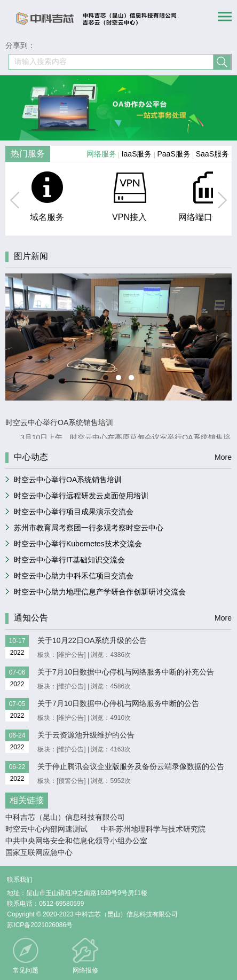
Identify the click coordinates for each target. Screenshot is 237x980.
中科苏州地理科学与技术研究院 (153, 829)
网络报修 (85, 970)
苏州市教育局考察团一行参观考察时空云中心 (89, 528)
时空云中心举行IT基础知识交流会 (69, 560)
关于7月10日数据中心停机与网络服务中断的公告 (118, 703)
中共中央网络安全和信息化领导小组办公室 (76, 841)
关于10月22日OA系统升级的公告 (92, 640)
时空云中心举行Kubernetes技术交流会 (78, 544)
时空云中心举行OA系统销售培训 (68, 480)
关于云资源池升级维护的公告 (86, 735)
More (223, 457)
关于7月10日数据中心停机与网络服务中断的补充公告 (126, 672)
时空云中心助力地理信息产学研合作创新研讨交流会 (100, 592)
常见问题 (26, 970)
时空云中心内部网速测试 (46, 829)
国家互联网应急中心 (39, 852)
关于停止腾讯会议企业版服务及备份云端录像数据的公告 (131, 766)
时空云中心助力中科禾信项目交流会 (74, 576)
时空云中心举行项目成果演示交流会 (74, 512)
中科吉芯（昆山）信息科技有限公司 (65, 817)
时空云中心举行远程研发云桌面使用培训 (81, 496)
